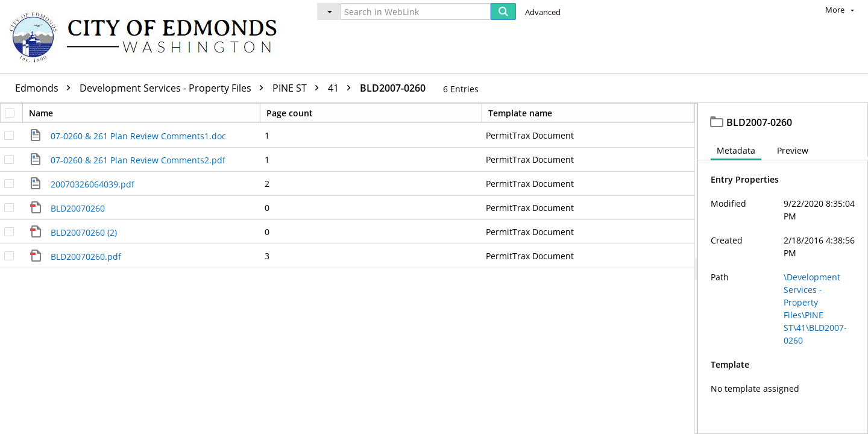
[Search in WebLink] (415, 11)
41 (342, 88)
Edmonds (46, 88)
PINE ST (299, 88)
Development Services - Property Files (175, 88)
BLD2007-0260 (393, 88)
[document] (783, 269)
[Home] (149, 36)
